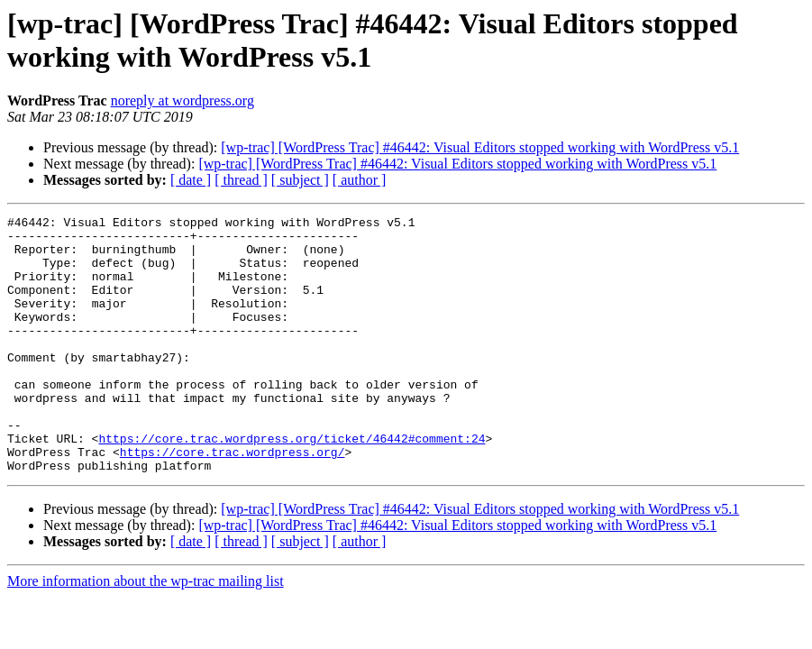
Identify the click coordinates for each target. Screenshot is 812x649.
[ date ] (191, 180)
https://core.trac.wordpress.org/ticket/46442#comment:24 (292, 484)
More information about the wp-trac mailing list (146, 632)
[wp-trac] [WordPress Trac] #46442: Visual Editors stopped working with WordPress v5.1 (480, 147)
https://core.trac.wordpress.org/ (233, 500)
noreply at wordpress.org (182, 101)
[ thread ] (241, 180)
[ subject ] (300, 180)
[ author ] (360, 180)
